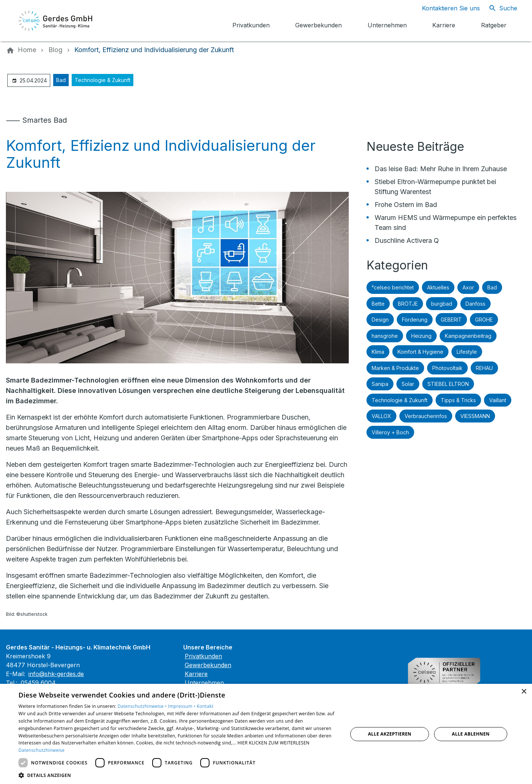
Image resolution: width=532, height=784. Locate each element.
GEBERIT (451, 320)
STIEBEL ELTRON (448, 384)
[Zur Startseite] (56, 21)
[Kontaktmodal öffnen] (445, 8)
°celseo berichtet (393, 287)
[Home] (27, 50)
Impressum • (183, 706)
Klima (378, 352)
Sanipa (380, 384)
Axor (468, 287)
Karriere (196, 674)
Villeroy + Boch (390, 432)
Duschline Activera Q (407, 240)
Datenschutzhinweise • (143, 706)
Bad (61, 80)
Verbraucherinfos (426, 416)
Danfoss (475, 304)
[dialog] (266, 734)
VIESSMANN (475, 416)
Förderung (415, 320)
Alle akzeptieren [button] (390, 734)
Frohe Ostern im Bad (406, 205)
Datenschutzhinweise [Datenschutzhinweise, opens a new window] (42, 750)
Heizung (421, 336)
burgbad (442, 304)
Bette (378, 304)
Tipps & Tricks (458, 400)
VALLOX (381, 416)
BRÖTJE (408, 304)
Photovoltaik (447, 368)
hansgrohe (385, 336)
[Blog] (55, 50)
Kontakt (205, 706)
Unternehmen (204, 683)
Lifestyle (467, 352)
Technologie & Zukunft (103, 80)
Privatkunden (203, 656)
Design (380, 320)
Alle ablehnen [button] (471, 734)
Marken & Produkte (395, 368)
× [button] (524, 692)
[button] (178, 775)
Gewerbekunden (208, 665)
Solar (408, 384)
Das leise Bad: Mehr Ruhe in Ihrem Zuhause (441, 169)
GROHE (484, 320)
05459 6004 (38, 683)
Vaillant (498, 400)
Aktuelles (438, 287)
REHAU (484, 368)
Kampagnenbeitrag (468, 336)
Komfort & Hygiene (420, 352)
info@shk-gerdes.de (56, 674)
